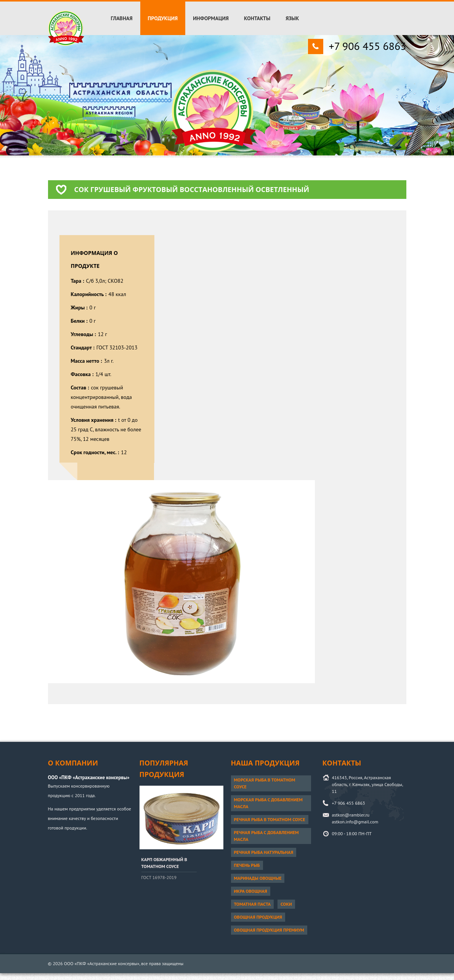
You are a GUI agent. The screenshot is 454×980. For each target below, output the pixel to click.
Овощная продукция (258, 917)
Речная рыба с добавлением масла (266, 836)
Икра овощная (251, 891)
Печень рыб (247, 865)
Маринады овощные (258, 878)
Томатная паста (253, 904)
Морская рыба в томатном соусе (265, 783)
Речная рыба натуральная (264, 852)
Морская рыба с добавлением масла (268, 803)
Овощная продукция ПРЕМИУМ (269, 930)
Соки (286, 904)
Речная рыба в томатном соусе (270, 819)
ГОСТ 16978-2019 (159, 877)
